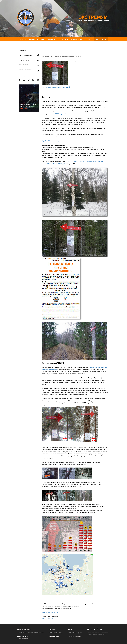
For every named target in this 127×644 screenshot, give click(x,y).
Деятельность (33, 39)
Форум (90, 39)
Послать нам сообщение (75, 636)
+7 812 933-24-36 (23, 638)
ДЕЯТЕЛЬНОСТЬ (52, 51)
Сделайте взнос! (30, 107)
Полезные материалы (78, 39)
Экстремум (22, 39)
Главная (43, 51)
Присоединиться (53, 39)
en (97, 39)
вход (104, 39)
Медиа (43, 39)
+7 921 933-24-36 (23, 636)
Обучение (65, 39)
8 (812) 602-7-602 (54, 637)
